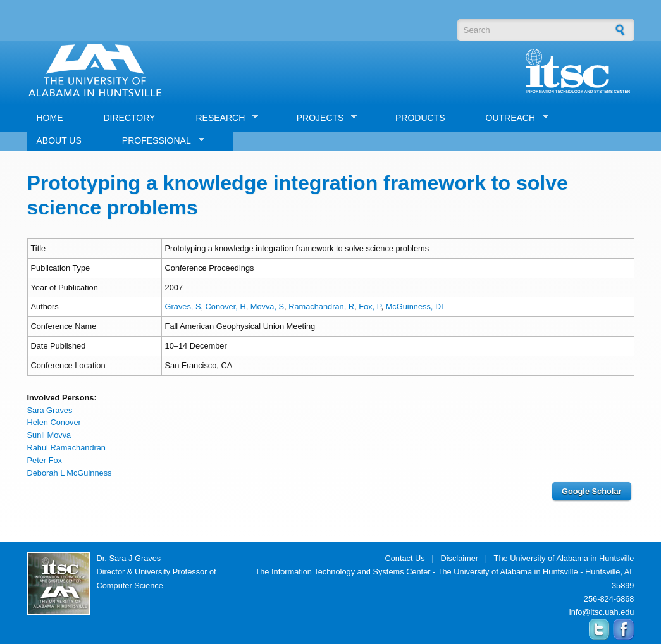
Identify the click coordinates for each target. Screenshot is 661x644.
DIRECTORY (130, 118)
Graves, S (183, 307)
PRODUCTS (420, 118)
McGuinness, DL (416, 307)
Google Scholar (592, 491)
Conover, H (226, 307)
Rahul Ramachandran (67, 448)
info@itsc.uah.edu (602, 612)
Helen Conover (54, 422)
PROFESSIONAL (158, 141)
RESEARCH (222, 118)
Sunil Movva (49, 435)
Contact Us (405, 558)
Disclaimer (459, 558)
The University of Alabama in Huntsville (564, 558)
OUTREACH (513, 118)
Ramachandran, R (321, 307)
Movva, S (267, 307)
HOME (50, 118)
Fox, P (370, 307)
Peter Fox (45, 460)
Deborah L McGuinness (70, 473)
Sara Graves (50, 410)
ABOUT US (59, 140)
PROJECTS (322, 118)
